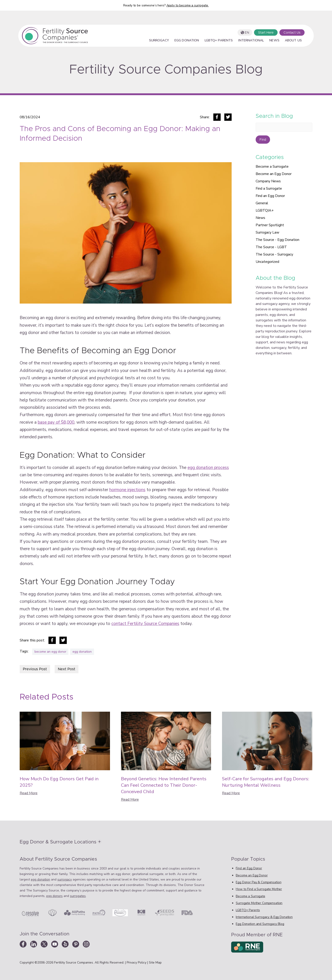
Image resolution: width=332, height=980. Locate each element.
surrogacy (65, 879)
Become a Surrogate (272, 167)
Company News (268, 181)
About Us (293, 41)
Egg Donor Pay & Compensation (258, 882)
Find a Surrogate (269, 188)
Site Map (155, 962)
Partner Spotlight (270, 225)
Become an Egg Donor (274, 174)
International (251, 41)
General (262, 203)
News (274, 41)
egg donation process (208, 468)
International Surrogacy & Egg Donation (264, 917)
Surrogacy (159, 41)
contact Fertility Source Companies (145, 624)
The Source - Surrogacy (274, 254)
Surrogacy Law (267, 232)
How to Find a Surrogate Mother (259, 889)
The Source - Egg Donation (277, 240)
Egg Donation (187, 41)
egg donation (82, 652)
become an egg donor (50, 652)
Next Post (67, 669)
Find (263, 140)
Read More (29, 793)
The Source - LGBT (271, 247)
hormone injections (127, 490)
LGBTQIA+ (265, 210)
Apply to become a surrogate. (188, 5)
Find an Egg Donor (270, 196)
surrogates (78, 896)
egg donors (54, 896)
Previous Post (35, 669)
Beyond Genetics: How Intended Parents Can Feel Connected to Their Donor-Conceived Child (164, 785)
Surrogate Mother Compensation (259, 903)
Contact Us (292, 33)
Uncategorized (267, 262)
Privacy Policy (137, 962)
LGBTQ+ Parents (219, 41)
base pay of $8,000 (56, 422)
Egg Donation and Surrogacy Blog (260, 924)
